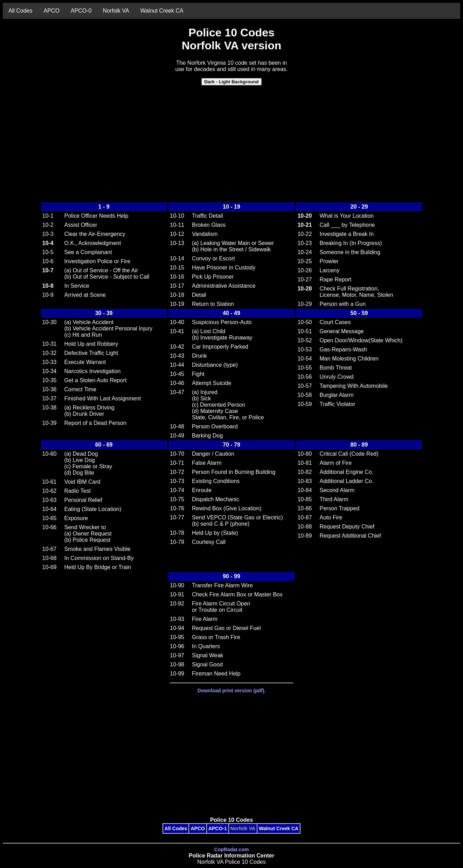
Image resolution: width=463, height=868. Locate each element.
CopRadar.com (232, 849)
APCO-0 (81, 11)
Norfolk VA (116, 11)
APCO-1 (218, 828)
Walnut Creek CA (162, 11)
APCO (51, 11)
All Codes (20, 11)
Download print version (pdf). (231, 691)
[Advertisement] (231, 141)
